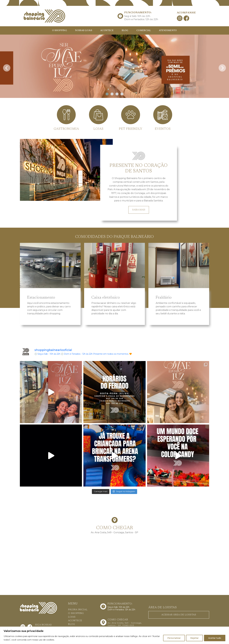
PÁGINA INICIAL (78, 610)
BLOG (125, 31)
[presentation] (7, 67)
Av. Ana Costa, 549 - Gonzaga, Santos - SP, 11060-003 (125, 624)
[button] (107, 94)
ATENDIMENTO (168, 31)
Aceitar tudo (215, 638)
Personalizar (174, 638)
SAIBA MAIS (139, 210)
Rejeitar (194, 638)
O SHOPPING (60, 31)
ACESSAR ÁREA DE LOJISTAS (179, 615)
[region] (114, 635)
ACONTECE (107, 31)
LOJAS (72, 617)
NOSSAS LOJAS (84, 31)
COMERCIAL (144, 31)
